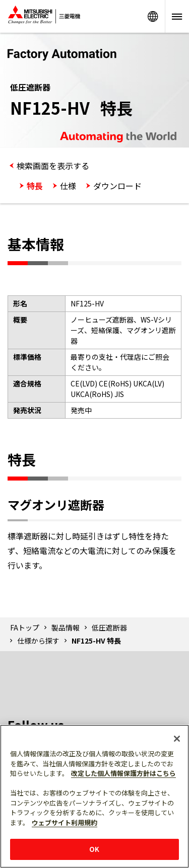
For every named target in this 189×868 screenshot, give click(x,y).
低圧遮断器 (109, 627)
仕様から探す (38, 641)
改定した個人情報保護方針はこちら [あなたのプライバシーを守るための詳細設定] (123, 773)
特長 (35, 186)
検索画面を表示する (53, 166)
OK (94, 849)
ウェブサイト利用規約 (65, 822)
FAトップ (25, 627)
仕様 (68, 186)
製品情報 (66, 627)
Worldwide (153, 16)
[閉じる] (177, 739)
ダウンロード (117, 186)
